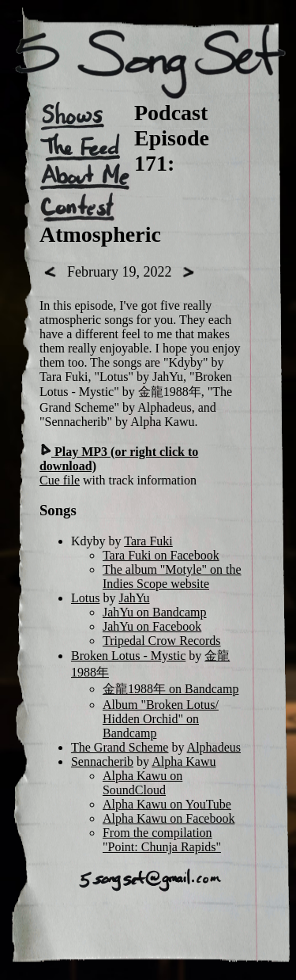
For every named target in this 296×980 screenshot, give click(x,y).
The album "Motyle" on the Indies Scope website (172, 577)
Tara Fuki (148, 541)
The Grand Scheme (120, 747)
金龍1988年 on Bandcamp (170, 689)
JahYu (134, 598)
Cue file (60, 480)
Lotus (85, 598)
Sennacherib (102, 761)
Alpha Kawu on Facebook (169, 818)
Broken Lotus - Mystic (128, 656)
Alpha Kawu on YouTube (167, 804)
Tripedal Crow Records (162, 641)
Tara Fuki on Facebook (161, 555)
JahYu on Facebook (152, 626)
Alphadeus (214, 747)
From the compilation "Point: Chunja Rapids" (162, 840)
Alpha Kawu (184, 761)
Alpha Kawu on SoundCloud (142, 783)
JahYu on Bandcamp (155, 612)
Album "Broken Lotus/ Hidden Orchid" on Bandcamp (161, 719)
